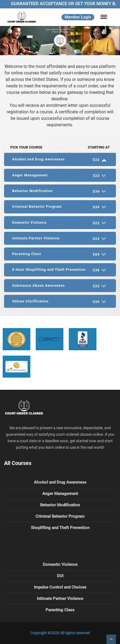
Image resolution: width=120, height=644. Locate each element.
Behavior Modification (60, 505)
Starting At (99, 147)
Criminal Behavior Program (60, 516)
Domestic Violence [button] (60, 223)
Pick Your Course (26, 147)
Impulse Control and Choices (60, 587)
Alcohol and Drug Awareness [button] (60, 159)
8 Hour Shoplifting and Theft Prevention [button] (60, 270)
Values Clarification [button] (60, 301)
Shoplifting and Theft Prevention (60, 528)
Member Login (78, 17)
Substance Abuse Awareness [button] (60, 286)
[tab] (60, 159)
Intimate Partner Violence (60, 599)
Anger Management (60, 494)
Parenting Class (60, 610)
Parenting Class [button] (60, 254)
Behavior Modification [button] (60, 191)
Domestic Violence (60, 564)
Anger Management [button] (60, 175)
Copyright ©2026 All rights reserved (60, 633)
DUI (60, 576)
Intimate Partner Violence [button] (60, 238)
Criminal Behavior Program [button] (60, 207)
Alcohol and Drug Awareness (60, 482)
